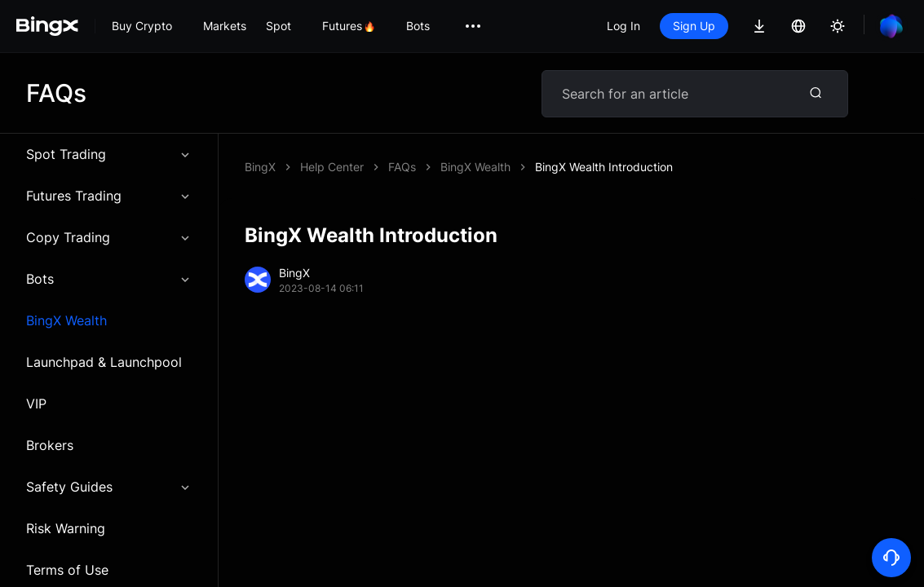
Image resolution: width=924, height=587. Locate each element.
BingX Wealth (66, 320)
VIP (36, 404)
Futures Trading (109, 196)
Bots (109, 279)
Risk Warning (66, 528)
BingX (260, 167)
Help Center (332, 167)
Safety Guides (109, 487)
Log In (623, 26)
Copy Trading (109, 237)
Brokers (50, 445)
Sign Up (694, 26)
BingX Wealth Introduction (604, 167)
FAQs (402, 167)
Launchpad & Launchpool (104, 362)
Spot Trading (109, 154)
